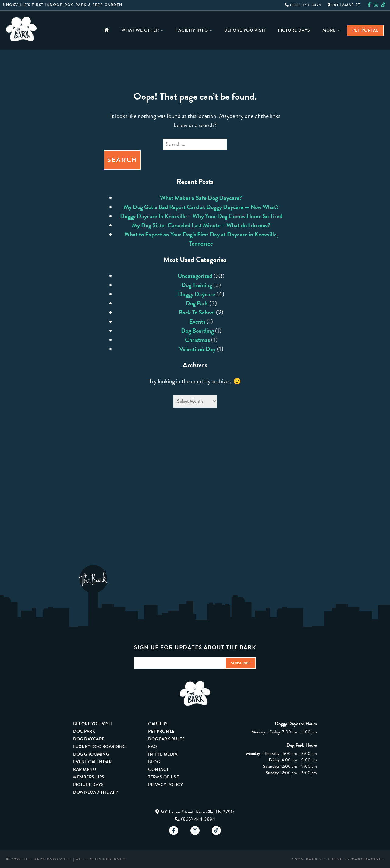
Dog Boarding (197, 331)
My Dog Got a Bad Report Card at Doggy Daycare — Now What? (201, 207)
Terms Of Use (163, 777)
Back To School (197, 312)
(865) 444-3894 (303, 5)
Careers (158, 724)
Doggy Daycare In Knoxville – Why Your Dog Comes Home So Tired (201, 216)
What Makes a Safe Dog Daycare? (201, 198)
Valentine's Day (197, 349)
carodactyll (368, 859)
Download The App (96, 792)
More (331, 30)
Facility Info (194, 30)
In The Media (163, 754)
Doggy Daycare (197, 294)
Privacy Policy (165, 785)
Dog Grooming (91, 754)
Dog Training (197, 285)
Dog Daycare (89, 739)
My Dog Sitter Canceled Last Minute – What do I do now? (201, 225)
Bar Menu (85, 769)
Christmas (197, 340)
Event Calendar (92, 762)
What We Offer (142, 30)
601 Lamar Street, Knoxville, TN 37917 (197, 812)
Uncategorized (195, 276)
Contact (158, 769)
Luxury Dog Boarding (99, 747)
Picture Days (294, 30)
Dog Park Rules (166, 739)
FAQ (153, 747)
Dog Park (197, 303)
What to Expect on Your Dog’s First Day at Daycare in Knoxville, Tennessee (201, 239)
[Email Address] (180, 663)
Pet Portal (365, 30)
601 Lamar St (344, 5)
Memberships (89, 777)
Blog (154, 762)
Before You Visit (245, 30)
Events (197, 321)
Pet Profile (161, 731)
